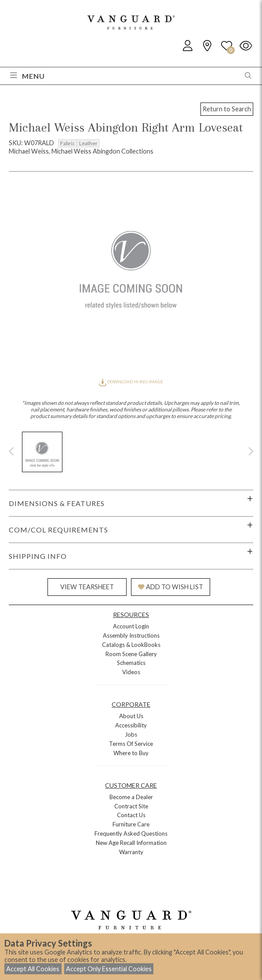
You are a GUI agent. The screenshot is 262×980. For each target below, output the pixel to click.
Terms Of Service (131, 744)
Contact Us (131, 815)
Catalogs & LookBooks (131, 645)
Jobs (131, 734)
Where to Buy (131, 753)
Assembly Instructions (131, 635)
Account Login (131, 626)
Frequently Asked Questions (131, 833)
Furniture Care (131, 824)
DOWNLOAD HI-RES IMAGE (131, 382)
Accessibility (131, 725)
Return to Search (227, 109)
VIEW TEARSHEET (87, 587)
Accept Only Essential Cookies (109, 969)
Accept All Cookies (33, 969)
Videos (131, 672)
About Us (131, 716)
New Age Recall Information (131, 843)
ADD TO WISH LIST (171, 587)
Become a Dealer (131, 797)
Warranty (131, 852)
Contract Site (131, 806)
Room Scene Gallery (131, 654)
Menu (27, 76)
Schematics (131, 663)
